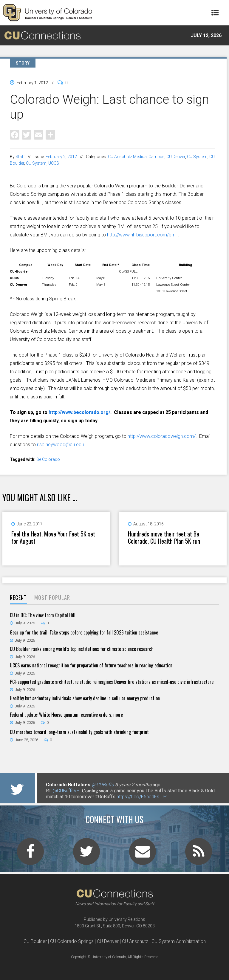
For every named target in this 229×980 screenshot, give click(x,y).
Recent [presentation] (18, 597)
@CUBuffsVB (66, 791)
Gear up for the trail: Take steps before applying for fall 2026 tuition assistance (84, 632)
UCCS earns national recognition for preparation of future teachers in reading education (91, 665)
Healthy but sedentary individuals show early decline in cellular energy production (85, 698)
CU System (197, 157)
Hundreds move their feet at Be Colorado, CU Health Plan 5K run (164, 537)
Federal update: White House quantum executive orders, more (66, 715)
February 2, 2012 (61, 157)
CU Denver (176, 157)
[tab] (18, 598)
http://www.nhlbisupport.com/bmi (142, 235)
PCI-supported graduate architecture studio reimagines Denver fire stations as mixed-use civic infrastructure (112, 682)
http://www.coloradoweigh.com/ (162, 436)
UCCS (54, 163)
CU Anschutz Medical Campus (136, 157)
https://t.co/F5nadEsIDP (142, 797)
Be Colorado (48, 459)
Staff (20, 157)
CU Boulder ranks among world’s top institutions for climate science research (82, 649)
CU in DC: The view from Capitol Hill (43, 615)
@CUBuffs (103, 785)
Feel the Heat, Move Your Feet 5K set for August (53, 537)
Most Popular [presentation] (52, 597)
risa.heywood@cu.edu (60, 445)
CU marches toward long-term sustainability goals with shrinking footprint (79, 732)
